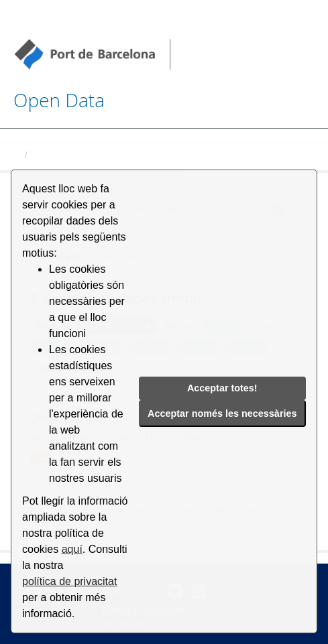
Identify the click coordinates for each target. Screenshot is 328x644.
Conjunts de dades (72, 154)
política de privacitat (69, 581)
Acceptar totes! (222, 388)
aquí (72, 549)
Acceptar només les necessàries (222, 413)
